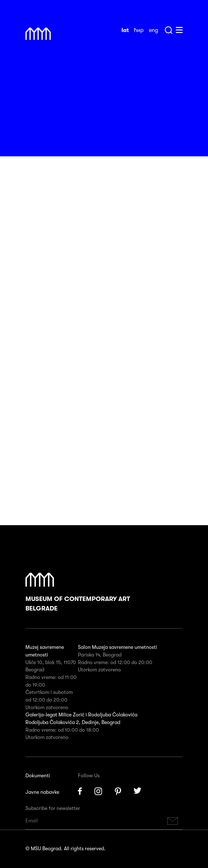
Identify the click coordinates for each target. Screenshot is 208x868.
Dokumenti (38, 776)
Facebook (80, 791)
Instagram (98, 791)
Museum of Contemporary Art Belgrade (78, 592)
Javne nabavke (42, 792)
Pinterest (118, 791)
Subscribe (173, 821)
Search (169, 30)
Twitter (138, 791)
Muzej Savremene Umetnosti (38, 34)
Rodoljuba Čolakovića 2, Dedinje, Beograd (73, 722)
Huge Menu (179, 30)
